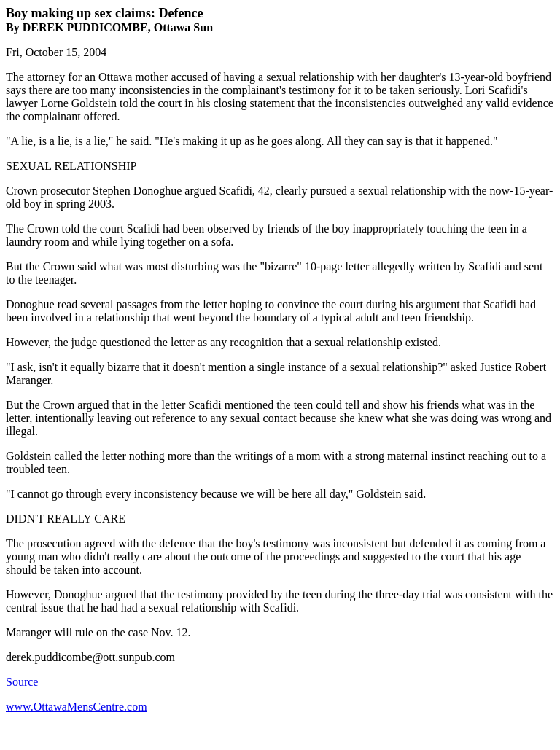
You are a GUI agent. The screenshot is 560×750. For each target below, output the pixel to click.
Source (22, 682)
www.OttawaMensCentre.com (77, 707)
